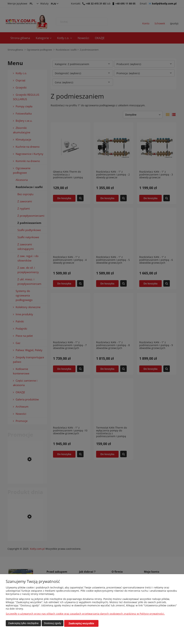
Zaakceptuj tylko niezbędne (23, 623)
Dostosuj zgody (53, 623)
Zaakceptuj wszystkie (81, 623)
